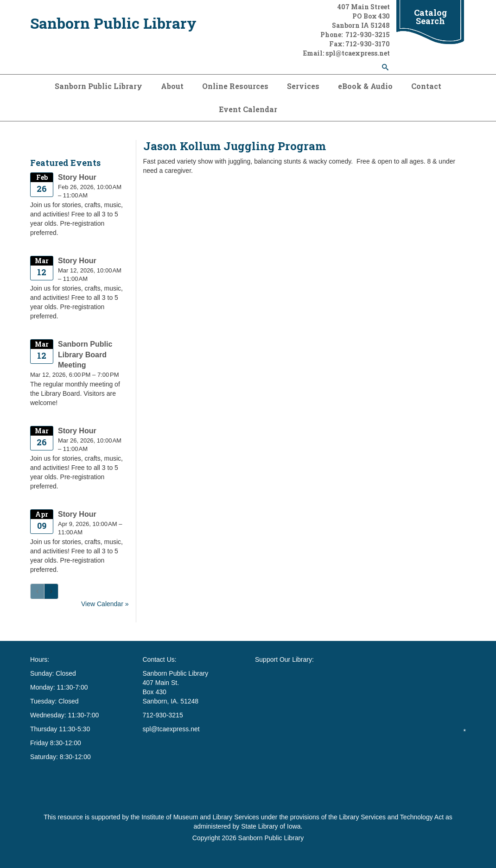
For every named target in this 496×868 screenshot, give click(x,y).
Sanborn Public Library (113, 23)
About (172, 86)
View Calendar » (105, 604)
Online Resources (235, 86)
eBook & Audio (365, 86)
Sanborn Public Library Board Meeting (85, 355)
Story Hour (77, 177)
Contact (426, 86)
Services (303, 86)
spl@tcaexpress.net (171, 729)
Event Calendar (248, 109)
